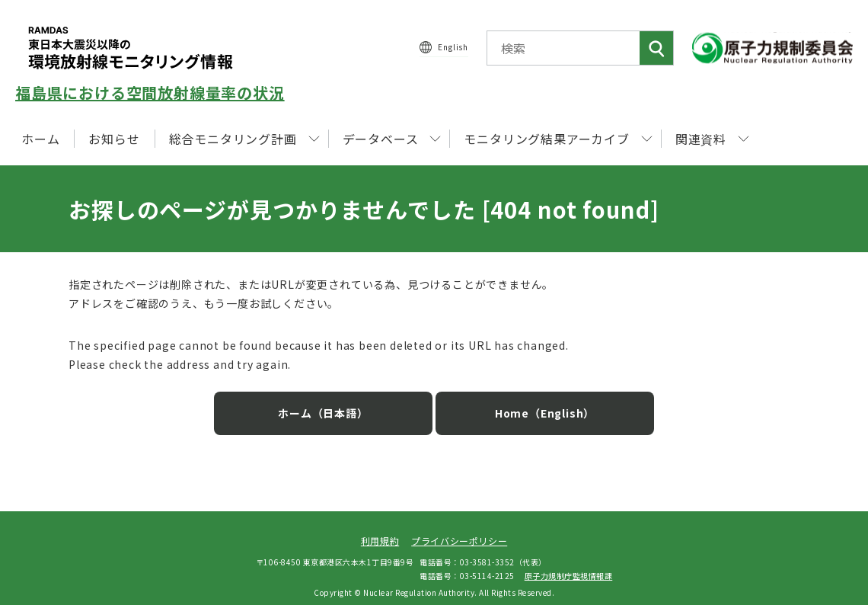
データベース (392, 139)
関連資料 (712, 139)
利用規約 (380, 531)
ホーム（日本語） (335, 404)
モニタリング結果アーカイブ (558, 139)
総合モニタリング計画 (244, 139)
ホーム (40, 139)
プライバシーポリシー (459, 531)
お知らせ (114, 139)
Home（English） (533, 404)
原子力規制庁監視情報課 (569, 566)
